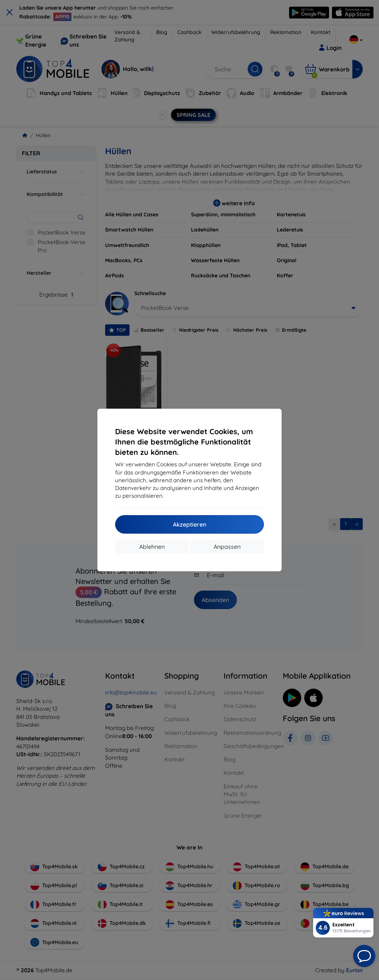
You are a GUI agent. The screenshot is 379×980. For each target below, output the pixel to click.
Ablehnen (152, 547)
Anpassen (227, 547)
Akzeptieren (189, 524)
